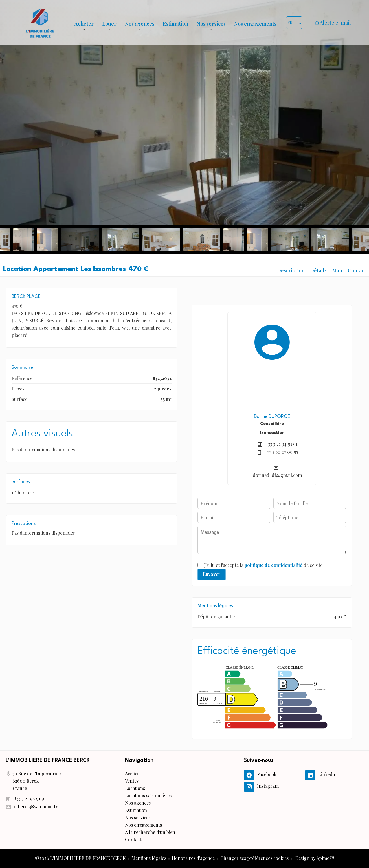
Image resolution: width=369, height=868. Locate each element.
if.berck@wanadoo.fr (36, 806)
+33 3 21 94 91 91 (282, 444)
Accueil (40, 23)
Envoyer (212, 574)
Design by (314, 858)
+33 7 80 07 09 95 (282, 452)
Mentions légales (149, 858)
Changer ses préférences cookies (254, 858)
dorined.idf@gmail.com (277, 475)
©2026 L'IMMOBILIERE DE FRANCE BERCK (80, 858)
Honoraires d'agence (193, 858)
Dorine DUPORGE (272, 417)
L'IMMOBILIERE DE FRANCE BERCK (48, 760)
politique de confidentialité (274, 565)
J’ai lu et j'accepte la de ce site (263, 565)
